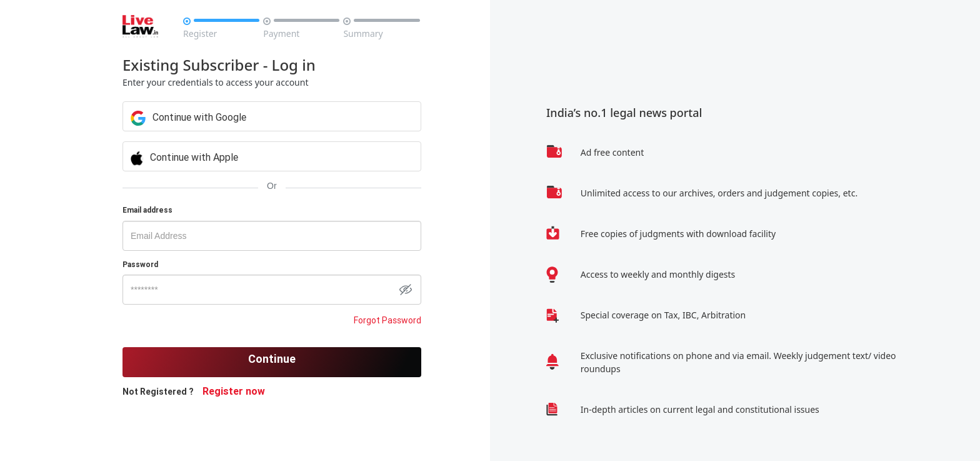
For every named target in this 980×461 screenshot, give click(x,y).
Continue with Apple (184, 157)
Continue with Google (188, 117)
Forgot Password (387, 320)
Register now (234, 391)
